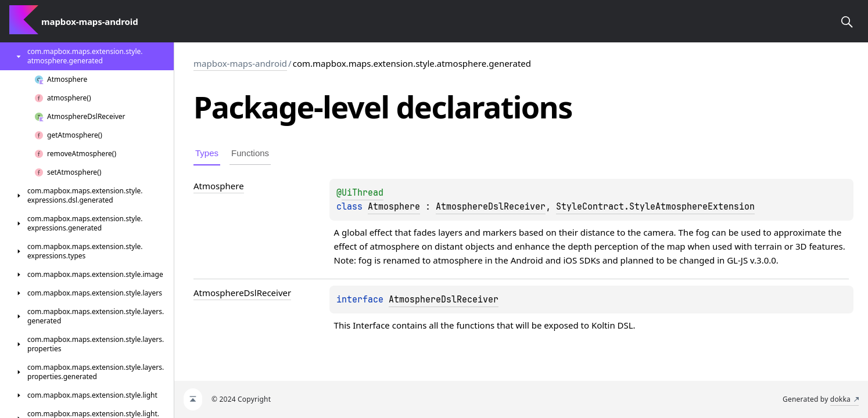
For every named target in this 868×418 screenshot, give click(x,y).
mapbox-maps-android (240, 63)
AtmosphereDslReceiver (491, 207)
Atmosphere (394, 207)
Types (207, 153)
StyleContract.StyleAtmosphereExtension (655, 207)
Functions (250, 153)
